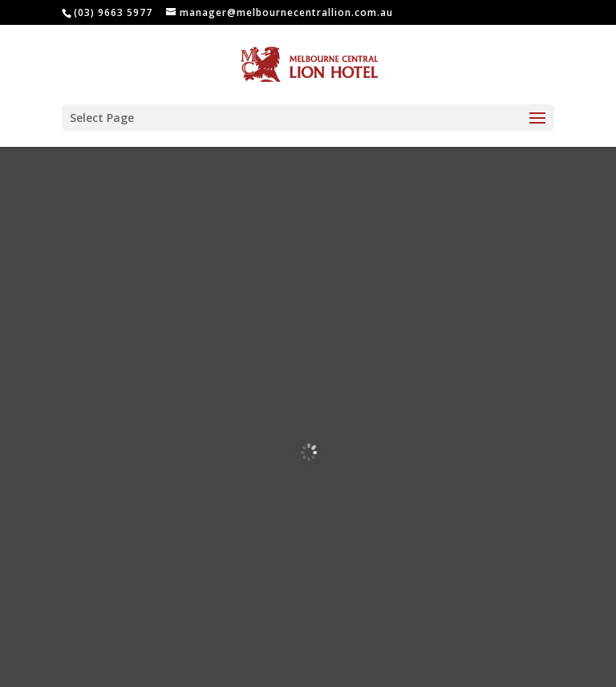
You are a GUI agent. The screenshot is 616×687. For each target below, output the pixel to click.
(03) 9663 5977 (113, 12)
